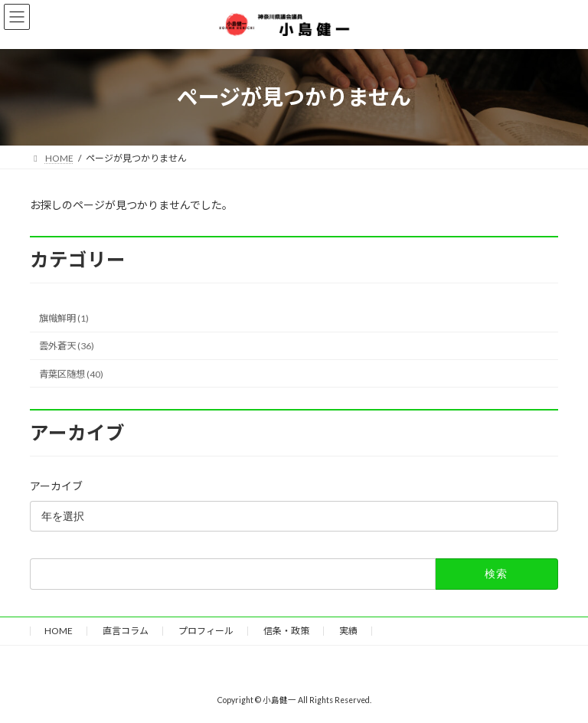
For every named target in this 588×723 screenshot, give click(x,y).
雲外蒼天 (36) (67, 346)
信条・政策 (286, 631)
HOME (59, 631)
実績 (348, 631)
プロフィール (206, 631)
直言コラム (126, 631)
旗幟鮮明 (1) (64, 318)
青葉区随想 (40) (71, 373)
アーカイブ (56, 486)
